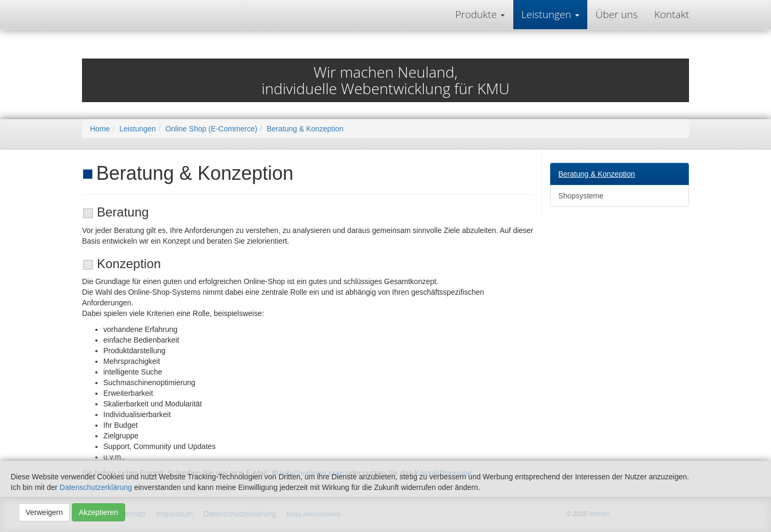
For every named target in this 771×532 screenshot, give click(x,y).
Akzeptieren (99, 512)
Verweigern (44, 512)
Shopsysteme (581, 196)
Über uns (617, 14)
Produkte (477, 14)
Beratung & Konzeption (597, 174)
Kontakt (672, 14)
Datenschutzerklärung (96, 487)
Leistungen (548, 14)
